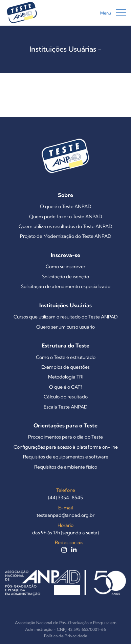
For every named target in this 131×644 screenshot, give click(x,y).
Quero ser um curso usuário (65, 327)
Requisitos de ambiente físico (66, 467)
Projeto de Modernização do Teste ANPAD (66, 236)
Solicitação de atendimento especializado (66, 286)
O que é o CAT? (66, 387)
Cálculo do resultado (66, 397)
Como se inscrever (65, 267)
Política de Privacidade (66, 636)
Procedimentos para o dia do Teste (65, 437)
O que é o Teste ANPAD (66, 206)
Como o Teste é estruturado (66, 357)
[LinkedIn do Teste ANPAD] (74, 550)
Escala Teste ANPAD (66, 407)
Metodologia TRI (66, 377)
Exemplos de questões (65, 367)
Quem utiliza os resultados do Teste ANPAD (65, 226)
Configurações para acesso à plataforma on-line (66, 447)
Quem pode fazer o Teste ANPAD (66, 217)
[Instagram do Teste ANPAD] (64, 550)
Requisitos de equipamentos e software (66, 457)
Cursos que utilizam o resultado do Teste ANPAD (66, 317)
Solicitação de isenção (65, 277)
